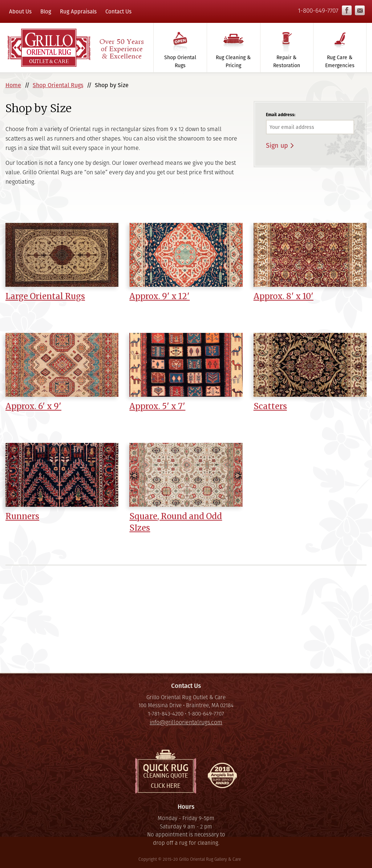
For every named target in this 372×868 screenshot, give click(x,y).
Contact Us (118, 11)
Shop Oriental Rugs (180, 61)
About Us (20, 11)
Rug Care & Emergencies (340, 61)
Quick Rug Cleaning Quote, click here (166, 772)
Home (13, 85)
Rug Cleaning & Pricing (233, 61)
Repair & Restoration (287, 61)
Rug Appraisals (78, 11)
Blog (46, 11)
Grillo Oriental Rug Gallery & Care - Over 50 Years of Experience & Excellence (75, 48)
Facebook (347, 11)
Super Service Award (222, 777)
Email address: (281, 115)
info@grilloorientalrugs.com (360, 11)
